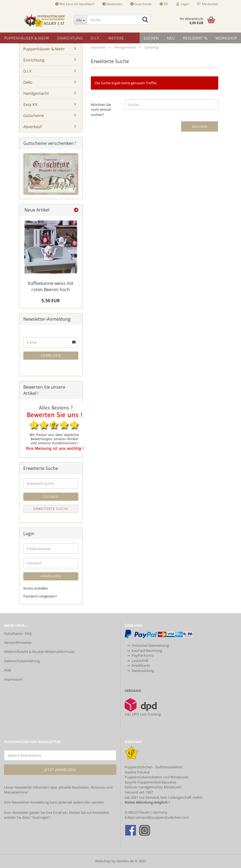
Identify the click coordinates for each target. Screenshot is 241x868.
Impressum (13, 679)
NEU (171, 38)
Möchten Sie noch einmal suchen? (101, 110)
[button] (164, 4)
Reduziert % (195, 38)
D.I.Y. (95, 38)
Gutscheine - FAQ (18, 633)
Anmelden (51, 355)
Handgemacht (36, 93)
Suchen (151, 38)
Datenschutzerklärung (22, 661)
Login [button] (183, 4)
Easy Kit (30, 104)
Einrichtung (70, 38)
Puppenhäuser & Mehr (27, 38)
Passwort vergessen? (40, 596)
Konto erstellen (36, 588)
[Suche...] (80, 20)
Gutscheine (141, 4)
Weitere (116, 38)
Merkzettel (208, 4)
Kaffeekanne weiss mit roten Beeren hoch (51, 286)
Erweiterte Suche (51, 509)
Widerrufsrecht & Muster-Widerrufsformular (39, 652)
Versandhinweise (18, 642)
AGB (7, 670)
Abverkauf (33, 127)
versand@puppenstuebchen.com (162, 817)
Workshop (226, 38)
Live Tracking (150, 714)
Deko (28, 82)
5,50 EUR (51, 301)
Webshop (103, 861)
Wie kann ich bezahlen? (75, 4)
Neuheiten (112, 4)
